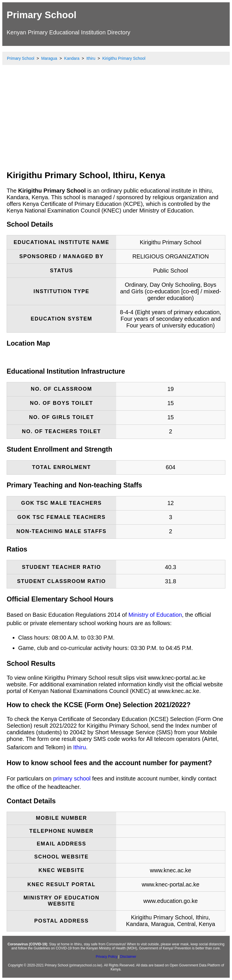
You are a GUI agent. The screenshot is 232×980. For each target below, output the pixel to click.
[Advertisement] (116, 123)
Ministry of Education (155, 615)
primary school (72, 778)
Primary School (42, 15)
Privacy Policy (106, 957)
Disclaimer (128, 957)
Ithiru (80, 747)
